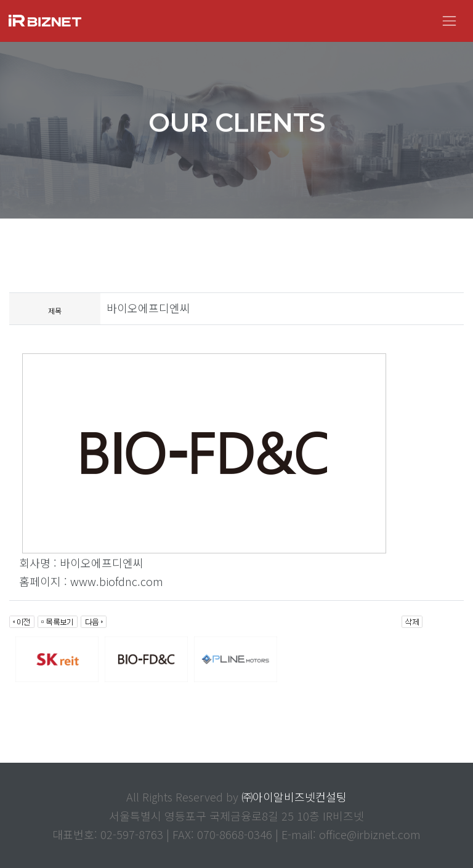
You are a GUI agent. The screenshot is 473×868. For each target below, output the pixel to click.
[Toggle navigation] (449, 21)
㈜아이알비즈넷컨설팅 (294, 797)
